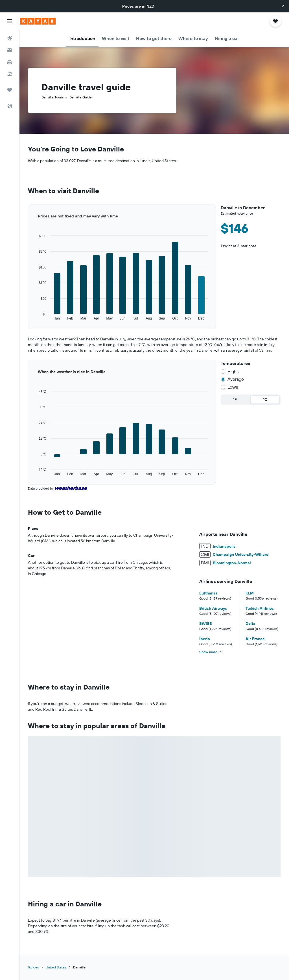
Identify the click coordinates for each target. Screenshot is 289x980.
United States (56, 967)
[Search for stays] (10, 50)
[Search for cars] (10, 62)
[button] (283, 6)
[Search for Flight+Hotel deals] (10, 74)
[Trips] (10, 90)
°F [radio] (235, 400)
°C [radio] (265, 400)
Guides (33, 967)
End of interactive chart (28, 321)
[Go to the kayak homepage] (38, 21)
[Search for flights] (10, 38)
